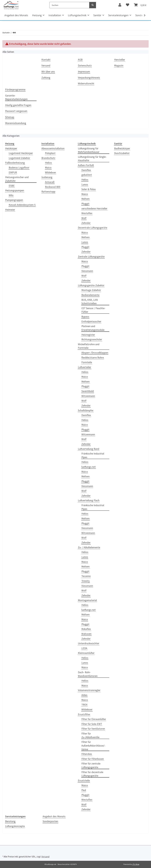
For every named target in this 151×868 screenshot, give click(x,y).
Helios (48, 163)
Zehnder (86, 223)
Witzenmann (88, 396)
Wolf (84, 218)
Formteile (87, 362)
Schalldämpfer (86, 410)
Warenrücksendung (16, 123)
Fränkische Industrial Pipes (93, 455)
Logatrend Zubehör (19, 158)
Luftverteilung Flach (89, 500)
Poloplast (50, 153)
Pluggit (85, 204)
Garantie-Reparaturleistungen (16, 97)
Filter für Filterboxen (93, 759)
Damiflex (86, 170)
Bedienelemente (90, 295)
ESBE (12, 186)
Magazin (119, 66)
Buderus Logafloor (19, 168)
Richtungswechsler (92, 339)
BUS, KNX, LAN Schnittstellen (90, 302)
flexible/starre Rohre (93, 358)
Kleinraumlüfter (86, 653)
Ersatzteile (84, 781)
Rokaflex (86, 629)
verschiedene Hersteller (94, 209)
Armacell (50, 182)
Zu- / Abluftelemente (89, 547)
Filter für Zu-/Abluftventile (90, 735)
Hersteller (120, 60)
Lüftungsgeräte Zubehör (91, 285)
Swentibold (88, 391)
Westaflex (87, 213)
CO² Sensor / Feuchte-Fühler (93, 310)
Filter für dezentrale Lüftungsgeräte (92, 774)
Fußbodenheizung (15, 163)
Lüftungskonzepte (15, 826)
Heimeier (10, 210)
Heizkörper (11, 148)
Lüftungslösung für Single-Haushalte (92, 159)
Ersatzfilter (84, 714)
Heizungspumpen (15, 190)
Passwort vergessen (16, 111)
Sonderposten (50, 821)
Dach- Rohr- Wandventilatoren (88, 674)
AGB (80, 60)
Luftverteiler (84, 367)
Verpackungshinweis (89, 78)
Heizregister (88, 335)
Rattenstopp (48, 192)
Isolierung (47, 177)
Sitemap (10, 117)
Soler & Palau (89, 189)
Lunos (85, 185)
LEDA (84, 648)
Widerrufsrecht (86, 84)
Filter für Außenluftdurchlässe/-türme (93, 746)
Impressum (84, 72)
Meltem (86, 199)
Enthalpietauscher (91, 321)
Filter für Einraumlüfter (94, 719)
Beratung (10, 821)
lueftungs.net (89, 467)
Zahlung (46, 78)
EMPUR (13, 172)
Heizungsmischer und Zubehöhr (17, 179)
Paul (84, 790)
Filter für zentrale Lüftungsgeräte (91, 765)
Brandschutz (48, 158)
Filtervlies (87, 754)
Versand (46, 66)
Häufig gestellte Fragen (18, 105)
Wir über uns (48, 72)
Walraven (86, 634)
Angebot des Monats (54, 816)
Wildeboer (51, 172)
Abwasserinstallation (53, 148)
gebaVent (87, 175)
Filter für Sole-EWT (92, 724)
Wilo (11, 195)
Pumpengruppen (14, 200)
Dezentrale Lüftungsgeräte (93, 228)
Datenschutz (85, 66)
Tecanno (86, 576)
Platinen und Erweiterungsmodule (93, 328)
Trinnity (86, 581)
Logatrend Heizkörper (21, 153)
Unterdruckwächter (89, 643)
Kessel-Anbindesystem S (22, 205)
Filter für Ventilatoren (93, 729)
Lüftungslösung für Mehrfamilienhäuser (89, 150)
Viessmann (87, 271)
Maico (48, 168)
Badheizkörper (122, 148)
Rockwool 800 (53, 187)
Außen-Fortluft (86, 165)
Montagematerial (87, 600)
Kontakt (46, 60)
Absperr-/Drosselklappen (95, 353)
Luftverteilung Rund (89, 449)
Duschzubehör (122, 153)
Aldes (84, 695)
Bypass (85, 317)
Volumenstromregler (89, 690)
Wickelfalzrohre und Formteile (89, 346)
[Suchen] (69, 5)
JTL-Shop (136, 864)
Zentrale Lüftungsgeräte (91, 257)
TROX (84, 705)
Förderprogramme (15, 90)
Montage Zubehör (91, 290)
